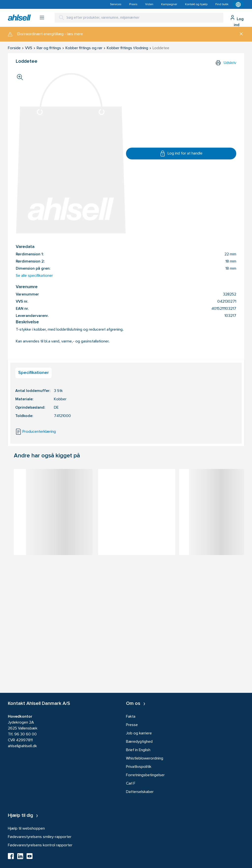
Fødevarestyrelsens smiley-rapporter (40, 837)
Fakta (131, 717)
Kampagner (169, 4)
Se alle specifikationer (34, 276)
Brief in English (138, 750)
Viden (149, 4)
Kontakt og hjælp (196, 4)
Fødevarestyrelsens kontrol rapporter (40, 845)
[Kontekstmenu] (238, 4)
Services (116, 4)
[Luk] (239, 34)
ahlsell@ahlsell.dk (22, 746)
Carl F (131, 784)
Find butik (222, 4)
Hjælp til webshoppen (26, 829)
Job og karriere (139, 733)
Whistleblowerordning (145, 759)
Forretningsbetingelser (145, 775)
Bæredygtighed (139, 742)
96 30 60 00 (25, 734)
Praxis (133, 4)
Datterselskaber (140, 792)
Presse (132, 725)
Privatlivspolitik (139, 767)
